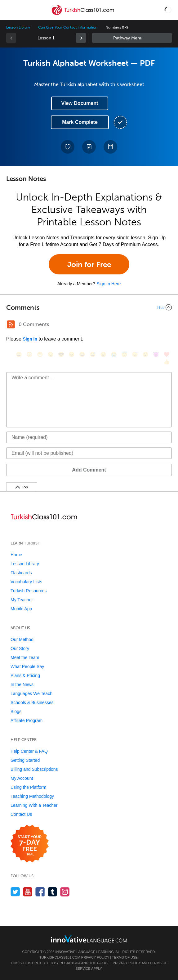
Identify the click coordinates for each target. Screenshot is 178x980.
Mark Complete (80, 122)
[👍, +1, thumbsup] (167, 362)
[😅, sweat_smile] (93, 354)
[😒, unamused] (51, 354)
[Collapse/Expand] (89, 307)
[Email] (89, 453)
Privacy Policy (95, 957)
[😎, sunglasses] (61, 354)
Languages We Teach (31, 693)
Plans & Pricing (25, 675)
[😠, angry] (72, 354)
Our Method (22, 639)
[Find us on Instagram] (65, 892)
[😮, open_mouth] (145, 354)
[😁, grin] (40, 354)
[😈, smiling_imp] (156, 354)
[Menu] (10, 10)
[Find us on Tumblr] (53, 892)
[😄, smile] (19, 354)
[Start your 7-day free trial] (30, 844)
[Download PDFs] (110, 147)
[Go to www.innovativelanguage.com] (89, 939)
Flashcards (21, 573)
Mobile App (21, 609)
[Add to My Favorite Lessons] (68, 147)
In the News (22, 684)
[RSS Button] (11, 324)
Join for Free (89, 264)
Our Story (20, 648)
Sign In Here (109, 284)
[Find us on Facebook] (40, 892)
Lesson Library (18, 27)
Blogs (16, 711)
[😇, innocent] (124, 354)
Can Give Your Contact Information (68, 27)
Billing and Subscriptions (34, 769)
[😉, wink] (103, 354)
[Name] (89, 437)
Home (16, 555)
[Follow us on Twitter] (15, 892)
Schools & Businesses (32, 702)
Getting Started (25, 760)
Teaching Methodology (32, 796)
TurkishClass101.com (60, 957)
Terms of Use (125, 957)
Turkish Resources (29, 591)
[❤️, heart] (167, 354)
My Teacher (22, 600)
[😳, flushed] (29, 354)
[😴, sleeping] (135, 354)
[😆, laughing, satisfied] (82, 354)
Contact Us (21, 814)
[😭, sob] (114, 354)
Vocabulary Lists (26, 582)
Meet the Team (25, 657)
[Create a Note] (89, 147)
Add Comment (89, 470)
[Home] (83, 14)
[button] (168, 10)
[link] (81, 38)
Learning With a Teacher (34, 805)
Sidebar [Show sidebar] (132, 38)
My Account (22, 778)
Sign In (30, 339)
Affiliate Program (27, 720)
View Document (80, 103)
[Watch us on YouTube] (28, 892)
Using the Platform (28, 787)
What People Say (27, 666)
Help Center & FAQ (29, 751)
